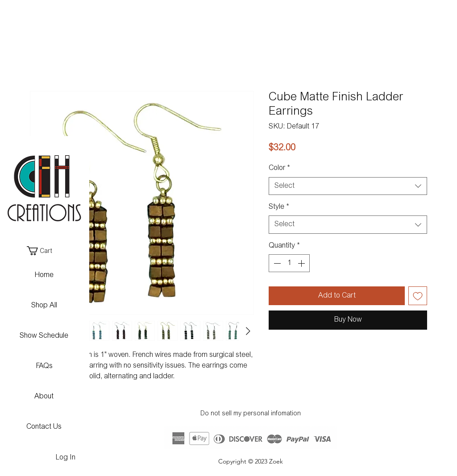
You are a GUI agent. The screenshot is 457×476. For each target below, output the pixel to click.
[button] (44, 251)
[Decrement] (276, 263)
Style (279, 207)
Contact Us (44, 427)
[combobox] (348, 186)
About (44, 397)
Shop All (44, 306)
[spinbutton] (289, 263)
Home (44, 275)
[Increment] (302, 263)
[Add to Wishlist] (418, 296)
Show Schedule (44, 336)
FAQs (44, 366)
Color (279, 168)
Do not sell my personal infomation (251, 414)
